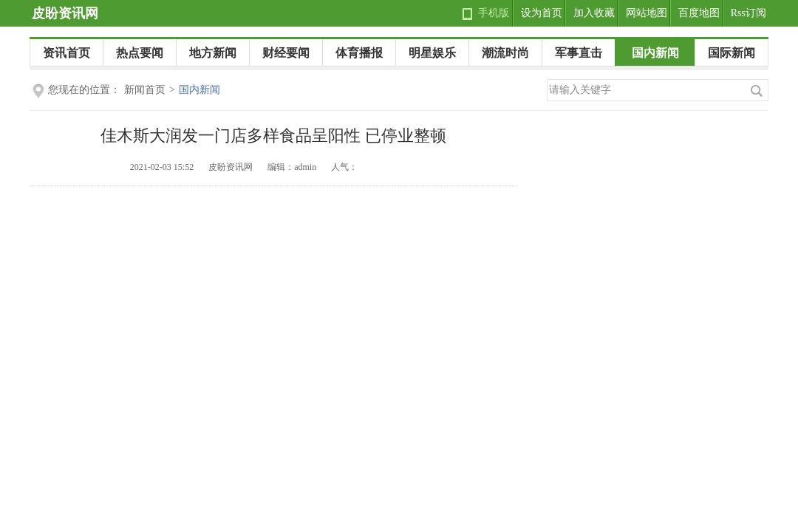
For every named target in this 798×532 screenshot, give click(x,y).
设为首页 (542, 13)
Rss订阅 (748, 13)
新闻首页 (145, 90)
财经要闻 (286, 53)
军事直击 (579, 53)
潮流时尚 (505, 53)
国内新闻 (655, 53)
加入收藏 (594, 13)
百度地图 (699, 13)
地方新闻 (213, 53)
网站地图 (647, 13)
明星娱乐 (432, 53)
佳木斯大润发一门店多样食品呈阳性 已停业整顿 (273, 136)
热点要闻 (140, 53)
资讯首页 (66, 53)
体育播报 (359, 53)
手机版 (494, 13)
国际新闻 (731, 53)
